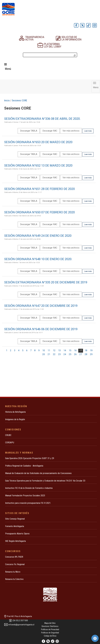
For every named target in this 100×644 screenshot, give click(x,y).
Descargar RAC (50, 131)
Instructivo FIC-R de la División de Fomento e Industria (29, 488)
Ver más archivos (71, 131)
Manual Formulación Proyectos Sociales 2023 (25, 496)
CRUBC (8, 435)
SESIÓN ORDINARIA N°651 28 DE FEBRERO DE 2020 (39, 189)
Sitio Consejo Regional (15, 519)
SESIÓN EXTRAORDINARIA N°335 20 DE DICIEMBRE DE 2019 (46, 282)
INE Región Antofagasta (15, 541)
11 (49, 350)
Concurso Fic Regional (15, 564)
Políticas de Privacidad (50, 629)
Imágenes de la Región (15, 419)
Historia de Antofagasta (15, 412)
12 (54, 350)
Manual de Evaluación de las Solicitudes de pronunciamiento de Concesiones (38, 473)
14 (65, 350)
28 (86, 354)
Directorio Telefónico (50, 626)
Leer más (88, 131)
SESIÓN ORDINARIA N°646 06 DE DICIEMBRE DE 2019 (41, 329)
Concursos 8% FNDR (14, 557)
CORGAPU (10, 443)
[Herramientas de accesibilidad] (95, 638)
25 (70, 354)
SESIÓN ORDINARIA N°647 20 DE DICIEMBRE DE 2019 (41, 306)
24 (65, 354)
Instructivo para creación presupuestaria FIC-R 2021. (28, 503)
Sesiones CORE (19, 100)
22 (54, 354)
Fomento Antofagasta (15, 526)
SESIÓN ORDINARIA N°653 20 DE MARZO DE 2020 (38, 142)
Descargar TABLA (29, 131)
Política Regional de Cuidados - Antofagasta (24, 466)
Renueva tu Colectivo (14, 579)
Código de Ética (50, 636)
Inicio (7, 100)
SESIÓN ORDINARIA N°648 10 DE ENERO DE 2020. (38, 259)
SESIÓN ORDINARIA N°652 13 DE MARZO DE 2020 (38, 165)
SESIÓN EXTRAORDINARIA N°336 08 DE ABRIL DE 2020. (42, 119)
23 (59, 354)
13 (59, 350)
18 (86, 350)
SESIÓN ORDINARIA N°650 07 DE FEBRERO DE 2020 (39, 212)
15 (70, 350)
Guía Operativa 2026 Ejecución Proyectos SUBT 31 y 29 (30, 458)
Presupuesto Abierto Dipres (17, 534)
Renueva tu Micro (13, 572)
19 (91, 350)
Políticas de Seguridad (50, 633)
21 (49, 354)
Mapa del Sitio (50, 623)
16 (75, 350)
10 (44, 350)
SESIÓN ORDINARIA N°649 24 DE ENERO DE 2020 (38, 236)
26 (75, 354)
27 (81, 354)
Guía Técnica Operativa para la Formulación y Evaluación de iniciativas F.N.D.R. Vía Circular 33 (45, 481)
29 (91, 354)
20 (44, 354)
